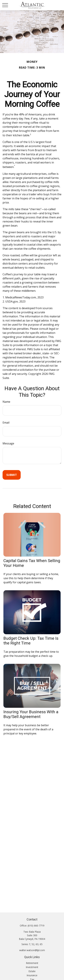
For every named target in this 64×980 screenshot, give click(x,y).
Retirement (32, 963)
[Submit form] (12, 475)
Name (6, 402)
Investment (32, 967)
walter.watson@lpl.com (32, 950)
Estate (32, 971)
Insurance (32, 975)
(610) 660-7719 (36, 926)
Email (6, 423)
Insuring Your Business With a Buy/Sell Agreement (31, 714)
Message (8, 443)
